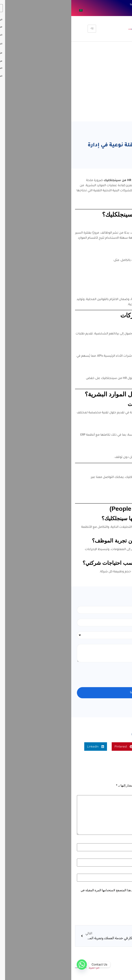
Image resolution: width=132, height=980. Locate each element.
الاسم (122, 841)
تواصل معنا (66, 5)
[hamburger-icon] (21, 29)
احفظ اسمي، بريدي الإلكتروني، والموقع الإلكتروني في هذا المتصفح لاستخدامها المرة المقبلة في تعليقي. (68, 892)
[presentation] (98, 675)
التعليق (121, 793)
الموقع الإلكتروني (116, 872)
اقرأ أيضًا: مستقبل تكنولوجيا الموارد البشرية (99, 204)
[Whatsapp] (11, 965)
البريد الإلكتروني (115, 856)
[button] (107, 747)
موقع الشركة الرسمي (101, 501)
